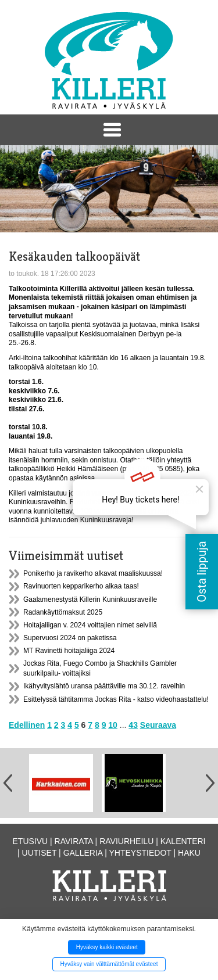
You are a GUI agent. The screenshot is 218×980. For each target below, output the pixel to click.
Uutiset (40, 853)
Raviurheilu (126, 841)
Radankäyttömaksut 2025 (63, 612)
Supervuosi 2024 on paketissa (70, 638)
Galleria (83, 853)
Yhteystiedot (140, 853)
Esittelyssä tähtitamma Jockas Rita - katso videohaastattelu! (116, 699)
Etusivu (31, 841)
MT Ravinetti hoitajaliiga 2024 (69, 651)
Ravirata (74, 841)
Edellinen (27, 725)
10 (113, 725)
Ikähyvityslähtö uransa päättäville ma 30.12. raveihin (104, 686)
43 (133, 725)
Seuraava (158, 725)
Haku (189, 853)
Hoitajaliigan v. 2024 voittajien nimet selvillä (90, 625)
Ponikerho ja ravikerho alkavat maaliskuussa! (93, 573)
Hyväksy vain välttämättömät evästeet (109, 964)
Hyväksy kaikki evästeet (107, 947)
